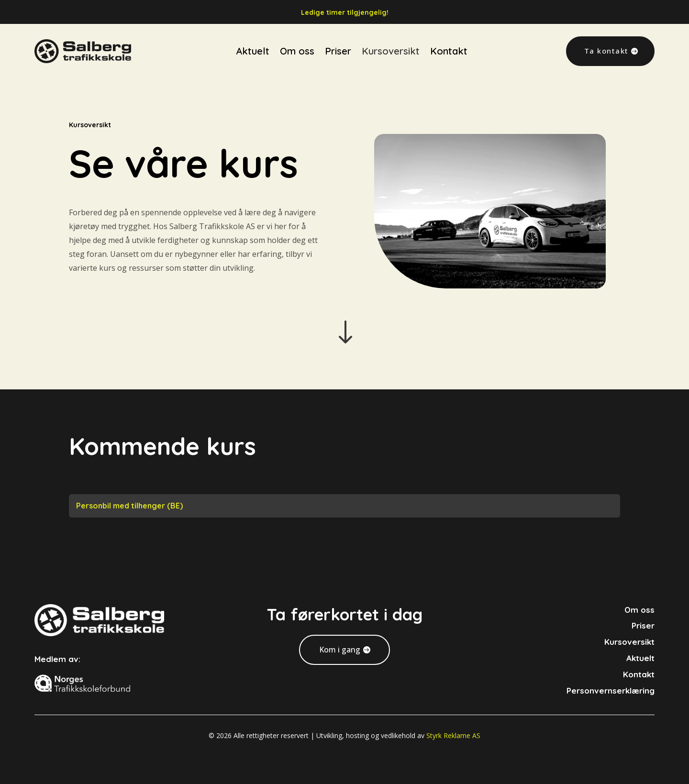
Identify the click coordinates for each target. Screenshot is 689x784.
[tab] (344, 506)
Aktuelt (253, 39)
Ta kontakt (606, 38)
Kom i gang (340, 650)
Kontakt (449, 39)
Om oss (297, 39)
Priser (338, 39)
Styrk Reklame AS (453, 735)
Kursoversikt (391, 39)
